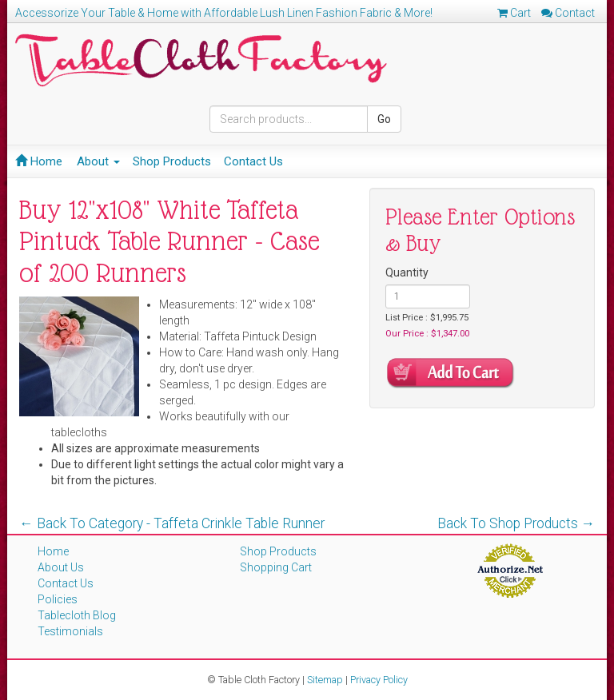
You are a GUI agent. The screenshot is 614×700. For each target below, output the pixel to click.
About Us (61, 567)
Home (39, 161)
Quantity (407, 272)
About (98, 161)
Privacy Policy (379, 680)
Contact (568, 13)
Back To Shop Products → (516, 523)
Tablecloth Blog (77, 615)
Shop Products (172, 161)
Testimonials (70, 631)
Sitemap (325, 680)
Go (384, 119)
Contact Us (253, 161)
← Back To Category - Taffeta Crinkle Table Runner (172, 523)
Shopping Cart (276, 567)
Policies (58, 599)
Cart (514, 13)
